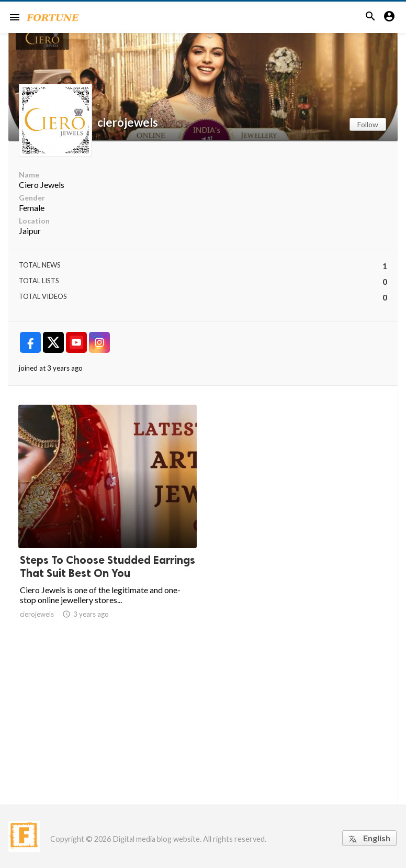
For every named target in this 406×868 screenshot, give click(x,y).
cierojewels (128, 123)
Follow (368, 124)
